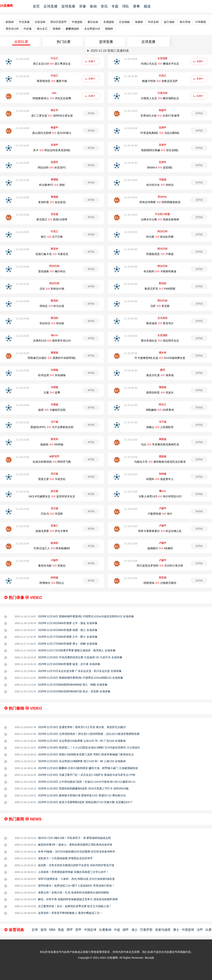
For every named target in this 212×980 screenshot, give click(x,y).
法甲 (200, 930)
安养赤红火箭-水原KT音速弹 (160, 116)
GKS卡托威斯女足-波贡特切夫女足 (52, 496)
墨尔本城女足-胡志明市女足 (160, 341)
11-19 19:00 (22, 180)
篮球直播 (68, 6)
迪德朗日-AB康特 (160, 548)
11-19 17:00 (131, 94)
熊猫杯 (109, 29)
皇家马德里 (163, 930)
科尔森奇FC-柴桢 (52, 185)
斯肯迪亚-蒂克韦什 (160, 323)
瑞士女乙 (42, 29)
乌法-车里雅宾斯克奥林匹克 (160, 444)
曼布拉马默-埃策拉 (52, 566)
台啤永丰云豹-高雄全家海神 (160, 219)
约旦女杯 (153, 22)
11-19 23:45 (131, 578)
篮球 (44, 930)
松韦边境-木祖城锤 (52, 375)
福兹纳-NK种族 (52, 444)
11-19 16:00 (131, 59)
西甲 (70, 930)
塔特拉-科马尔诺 (52, 306)
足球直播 (50, 6)
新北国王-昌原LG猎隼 (52, 219)
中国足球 (90, 930)
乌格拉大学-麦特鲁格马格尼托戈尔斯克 (160, 462)
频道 (147, 6)
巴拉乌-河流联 (52, 514)
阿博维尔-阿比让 (52, 583)
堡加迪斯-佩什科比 (52, 271)
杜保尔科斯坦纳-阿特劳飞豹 (52, 462)
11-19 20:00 (22, 232)
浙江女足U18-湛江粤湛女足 (52, 64)
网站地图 (149, 958)
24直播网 (6, 6)
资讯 (104, 6)
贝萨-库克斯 (160, 306)
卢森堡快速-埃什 (160, 514)
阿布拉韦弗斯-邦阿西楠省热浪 (160, 202)
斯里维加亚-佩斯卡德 (52, 81)
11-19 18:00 (22, 111)
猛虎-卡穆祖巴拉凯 (52, 410)
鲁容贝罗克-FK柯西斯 (160, 289)
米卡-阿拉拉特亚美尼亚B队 (52, 150)
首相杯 (57, 29)
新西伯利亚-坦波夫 (160, 392)
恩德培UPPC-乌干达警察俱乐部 (52, 427)
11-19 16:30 (22, 76)
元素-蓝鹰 (52, 392)
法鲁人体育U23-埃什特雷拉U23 (160, 496)
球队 (126, 6)
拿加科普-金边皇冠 (52, 202)
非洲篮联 (109, 22)
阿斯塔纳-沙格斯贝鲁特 (160, 583)
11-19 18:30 (131, 128)
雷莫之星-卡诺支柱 (52, 479)
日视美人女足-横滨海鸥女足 (160, 98)
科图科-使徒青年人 (160, 479)
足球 (35, 930)
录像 (82, 6)
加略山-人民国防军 (160, 427)
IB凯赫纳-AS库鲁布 (160, 410)
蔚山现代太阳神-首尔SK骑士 (52, 133)
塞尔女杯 (93, 22)
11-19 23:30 (22, 578)
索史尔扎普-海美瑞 (160, 375)
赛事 (136, 6)
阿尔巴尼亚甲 (59, 22)
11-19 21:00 (131, 405)
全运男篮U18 (92, 29)
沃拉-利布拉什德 (52, 289)
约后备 (28, 29)
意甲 (78, 930)
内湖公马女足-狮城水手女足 (160, 64)
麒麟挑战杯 (72, 29)
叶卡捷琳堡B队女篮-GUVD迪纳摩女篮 (160, 358)
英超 (61, 930)
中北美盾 (24, 22)
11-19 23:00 (22, 474)
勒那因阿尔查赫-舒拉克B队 (160, 150)
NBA (52, 930)
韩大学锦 (185, 22)
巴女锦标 (125, 22)
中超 (117, 930)
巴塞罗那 (146, 930)
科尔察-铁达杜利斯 (160, 237)
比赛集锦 (105, 930)
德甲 (126, 930)
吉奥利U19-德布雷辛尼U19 (52, 341)
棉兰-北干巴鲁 (52, 237)
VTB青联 (201, 22)
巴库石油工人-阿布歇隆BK (52, 548)
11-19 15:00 (22, 59)
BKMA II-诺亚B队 (160, 167)
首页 (36, 6)
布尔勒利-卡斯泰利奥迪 (160, 271)
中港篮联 (77, 22)
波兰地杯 (169, 22)
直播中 (92, 61)
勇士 (176, 930)
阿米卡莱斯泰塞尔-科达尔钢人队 (160, 531)
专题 (115, 6)
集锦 (93, 6)
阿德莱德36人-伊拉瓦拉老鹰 (52, 98)
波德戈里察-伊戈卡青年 (52, 531)
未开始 (91, 113)
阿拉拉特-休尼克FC (52, 167)
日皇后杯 (40, 22)
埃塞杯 (139, 22)
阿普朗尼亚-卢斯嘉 (160, 254)
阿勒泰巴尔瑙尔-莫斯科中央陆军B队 (52, 358)
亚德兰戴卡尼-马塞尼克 (52, 254)
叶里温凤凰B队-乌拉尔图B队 (160, 133)
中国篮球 (188, 930)
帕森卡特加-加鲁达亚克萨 (160, 81)
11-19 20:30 (22, 370)
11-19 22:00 (22, 440)
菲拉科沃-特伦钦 (52, 323)
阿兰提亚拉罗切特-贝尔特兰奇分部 (160, 566)
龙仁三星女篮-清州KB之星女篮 (52, 116)
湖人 (135, 930)
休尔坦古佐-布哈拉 (160, 185)
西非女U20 (12, 29)
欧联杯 (10, 22)
